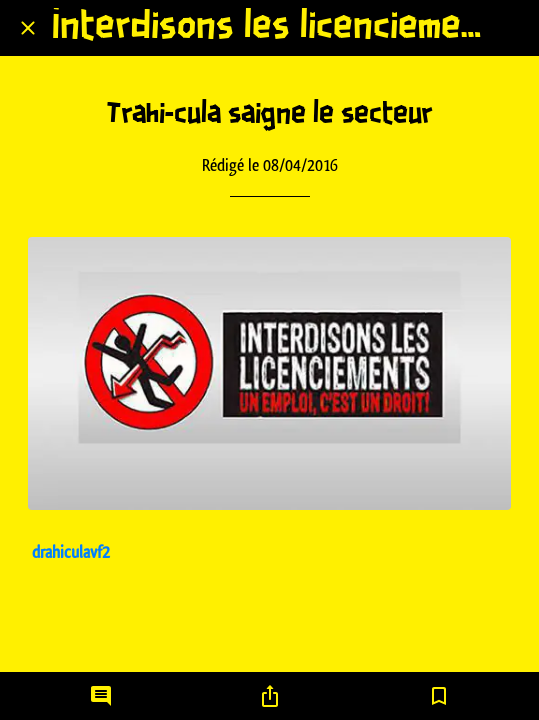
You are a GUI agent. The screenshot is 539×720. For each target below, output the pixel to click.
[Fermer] (28, 28)
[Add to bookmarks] (439, 696)
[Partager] (270, 696)
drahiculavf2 (71, 552)
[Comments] (101, 696)
